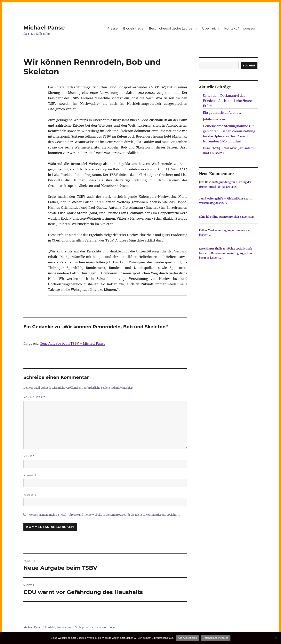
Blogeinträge (133, 28)
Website (30, 495)
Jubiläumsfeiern (215, 119)
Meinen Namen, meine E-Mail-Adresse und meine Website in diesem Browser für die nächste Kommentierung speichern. (104, 515)
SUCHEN (249, 65)
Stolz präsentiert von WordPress (95, 627)
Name (29, 456)
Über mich (210, 28)
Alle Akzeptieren (187, 638)
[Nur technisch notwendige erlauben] (276, 638)
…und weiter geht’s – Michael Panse (222, 199)
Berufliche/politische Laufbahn (173, 28)
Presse (112, 28)
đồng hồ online (209, 217)
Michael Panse (44, 28)
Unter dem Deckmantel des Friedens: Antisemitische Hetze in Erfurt (229, 101)
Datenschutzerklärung (216, 638)
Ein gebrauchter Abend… (222, 113)
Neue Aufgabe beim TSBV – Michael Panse (72, 343)
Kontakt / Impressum (241, 28)
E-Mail (30, 475)
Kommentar (34, 397)
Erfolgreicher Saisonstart (238, 217)
